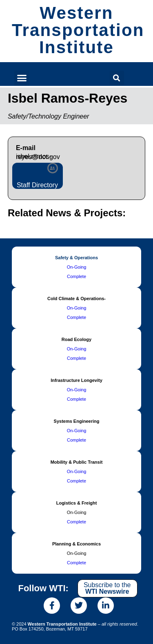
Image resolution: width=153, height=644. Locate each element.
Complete (76, 276)
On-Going (77, 267)
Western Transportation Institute (78, 30)
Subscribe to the (107, 588)
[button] (22, 78)
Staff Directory (37, 185)
